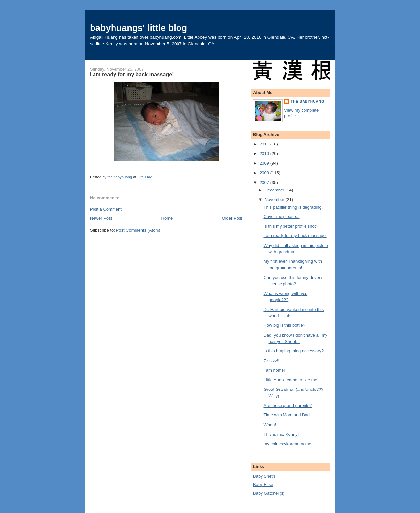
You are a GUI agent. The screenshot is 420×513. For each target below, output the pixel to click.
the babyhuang (307, 102)
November (275, 200)
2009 (265, 163)
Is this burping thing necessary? (294, 351)
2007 (265, 182)
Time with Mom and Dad (286, 415)
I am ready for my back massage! (295, 236)
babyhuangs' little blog (138, 28)
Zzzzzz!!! (272, 361)
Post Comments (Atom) (138, 230)
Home (167, 218)
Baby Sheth (264, 476)
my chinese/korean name (287, 444)
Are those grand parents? (288, 405)
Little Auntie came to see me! (291, 380)
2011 (265, 144)
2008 (265, 173)
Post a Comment (106, 209)
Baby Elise (263, 485)
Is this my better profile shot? (291, 226)
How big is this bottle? (284, 325)
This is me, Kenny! (281, 434)
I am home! (274, 370)
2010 (265, 154)
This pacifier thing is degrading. (293, 207)
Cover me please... (281, 217)
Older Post (232, 218)
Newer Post (101, 218)
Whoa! (270, 425)
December (275, 190)
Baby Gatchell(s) (269, 493)
